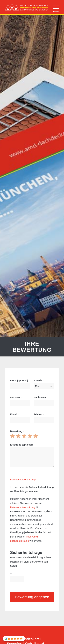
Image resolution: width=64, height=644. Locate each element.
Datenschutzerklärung (23, 507)
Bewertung (17, 431)
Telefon (39, 414)
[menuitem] (55, 7)
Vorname (16, 398)
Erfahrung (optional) (21, 445)
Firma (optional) (19, 381)
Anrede (39, 381)
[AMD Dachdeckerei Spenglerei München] (27, 7)
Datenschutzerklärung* (23, 479)
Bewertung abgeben (32, 597)
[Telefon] (44, 420)
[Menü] (55, 7)
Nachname (41, 398)
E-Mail (14, 414)
